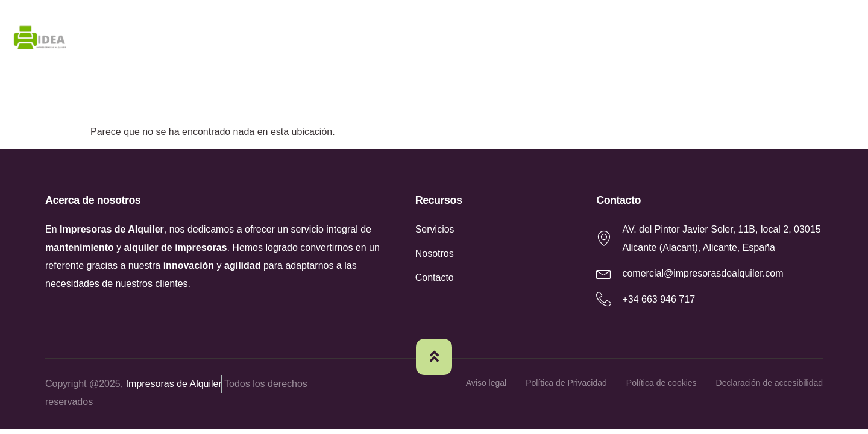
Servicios (706, 40)
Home (535, 40)
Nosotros (616, 40)
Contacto (796, 40)
